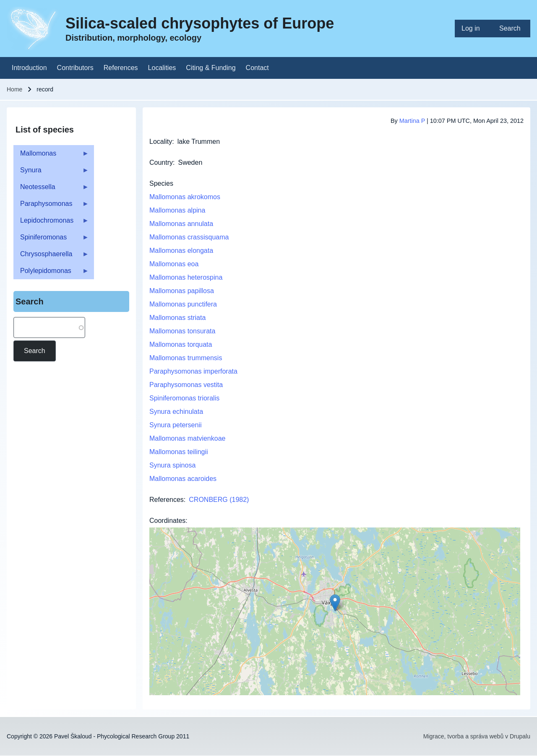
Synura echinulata (176, 412)
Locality (161, 142)
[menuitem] (474, 29)
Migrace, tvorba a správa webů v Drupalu (477, 736)
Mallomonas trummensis (186, 358)
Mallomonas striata (177, 318)
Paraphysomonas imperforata (193, 371)
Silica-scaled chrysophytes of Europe (200, 23)
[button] (335, 603)
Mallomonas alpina (177, 210)
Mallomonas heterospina (186, 277)
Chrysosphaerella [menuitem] (51, 256)
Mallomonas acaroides (183, 479)
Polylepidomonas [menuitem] (51, 273)
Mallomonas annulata (181, 224)
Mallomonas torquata (181, 344)
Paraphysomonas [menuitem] (51, 206)
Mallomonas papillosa (182, 291)
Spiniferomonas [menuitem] (51, 240)
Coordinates (167, 521)
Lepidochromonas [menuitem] (51, 223)
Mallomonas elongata (181, 251)
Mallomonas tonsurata (182, 331)
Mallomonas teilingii (179, 452)
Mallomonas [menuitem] (51, 156)
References (167, 500)
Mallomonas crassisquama (189, 237)
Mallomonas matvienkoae (187, 438)
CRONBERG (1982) (219, 500)
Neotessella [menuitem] (51, 189)
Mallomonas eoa (174, 264)
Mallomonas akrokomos (185, 197)
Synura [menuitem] (51, 173)
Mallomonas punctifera (183, 304)
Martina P (412, 121)
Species (161, 183)
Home (14, 89)
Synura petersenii (176, 425)
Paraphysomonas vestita (186, 385)
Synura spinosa (172, 465)
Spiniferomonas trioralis (184, 398)
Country (161, 162)
